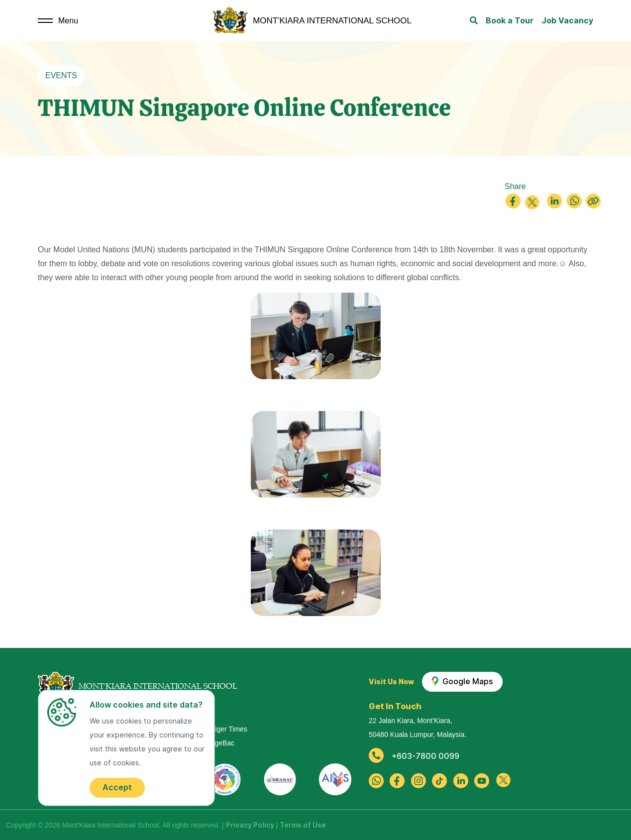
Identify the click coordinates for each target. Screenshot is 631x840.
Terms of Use (303, 825)
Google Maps (463, 681)
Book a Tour (510, 21)
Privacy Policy (250, 825)
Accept (117, 787)
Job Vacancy (567, 21)
